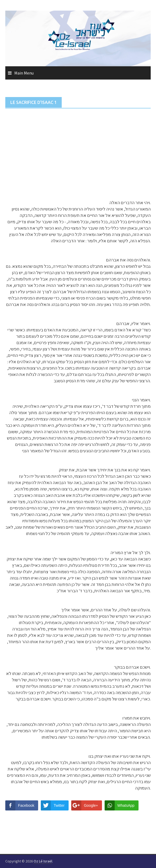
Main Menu (24, 73)
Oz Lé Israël (43, 861)
